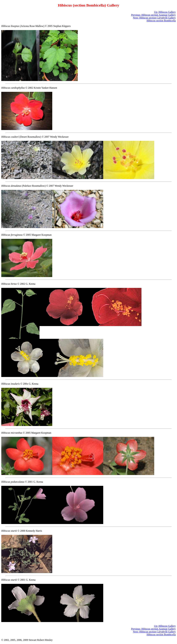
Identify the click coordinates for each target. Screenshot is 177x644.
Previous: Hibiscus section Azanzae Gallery (153, 15)
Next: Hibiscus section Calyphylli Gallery (154, 18)
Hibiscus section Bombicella (161, 21)
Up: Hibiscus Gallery (165, 12)
